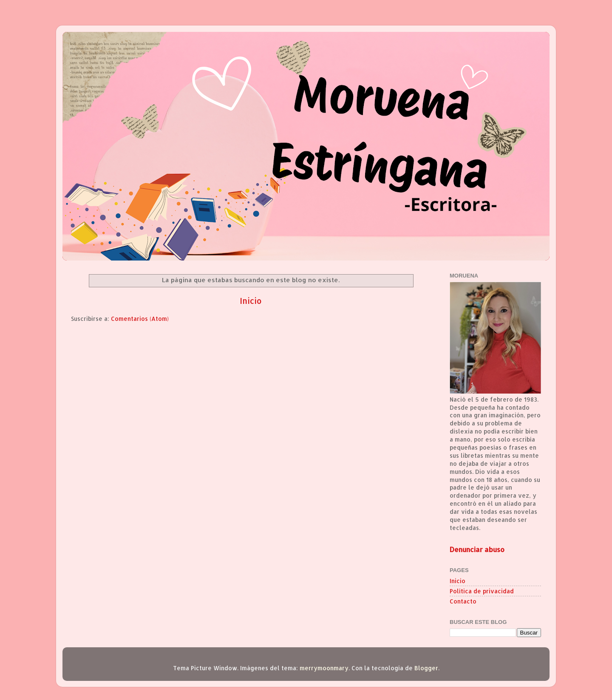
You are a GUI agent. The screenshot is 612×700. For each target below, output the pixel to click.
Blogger (426, 668)
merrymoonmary (324, 668)
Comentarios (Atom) (140, 319)
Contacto (463, 601)
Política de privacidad (482, 591)
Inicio (251, 301)
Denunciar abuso (477, 550)
